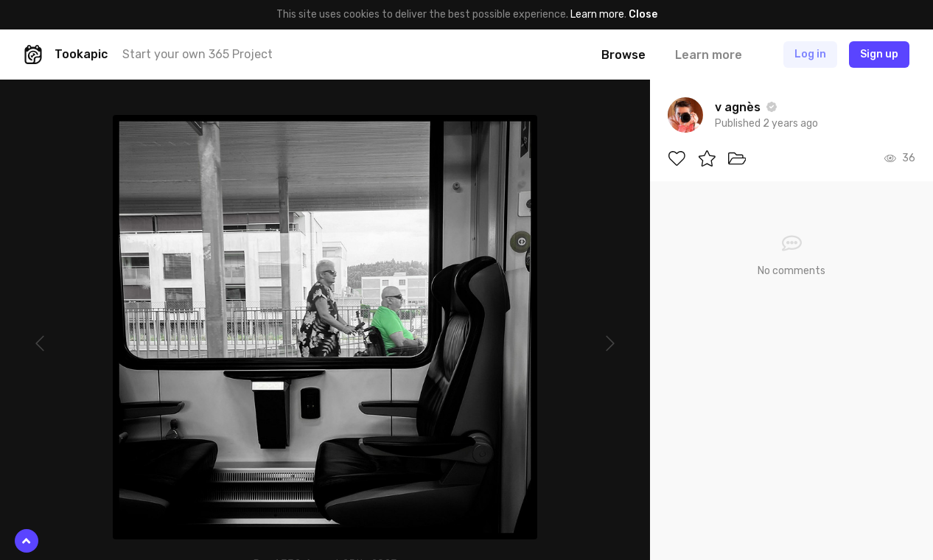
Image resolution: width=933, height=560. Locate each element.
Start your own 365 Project (198, 54)
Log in (810, 54)
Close (643, 14)
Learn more (597, 14)
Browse (623, 55)
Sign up (879, 54)
